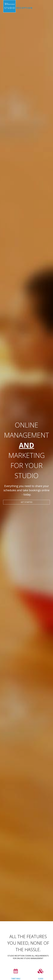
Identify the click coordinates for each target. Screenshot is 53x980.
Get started (27, 502)
